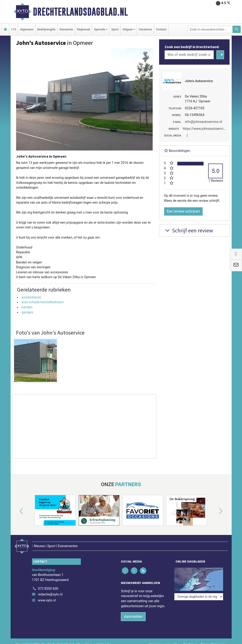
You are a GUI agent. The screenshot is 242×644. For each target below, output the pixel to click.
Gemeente (66, 29)
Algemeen (27, 29)
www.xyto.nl (47, 600)
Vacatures (146, 29)
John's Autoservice (199, 81)
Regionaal (83, 29)
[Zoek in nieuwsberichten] (210, 29)
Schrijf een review (188, 230)
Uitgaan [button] (128, 29)
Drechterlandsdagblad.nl (80, 12)
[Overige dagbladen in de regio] (199, 597)
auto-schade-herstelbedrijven (43, 302)
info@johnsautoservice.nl (204, 122)
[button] (16, 511)
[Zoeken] (237, 29)
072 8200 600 (48, 589)
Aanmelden (133, 617)
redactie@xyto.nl (50, 594)
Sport (115, 29)
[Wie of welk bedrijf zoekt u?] (189, 55)
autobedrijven (31, 297)
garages (27, 312)
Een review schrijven (184, 211)
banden (27, 307)
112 (14, 29)
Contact (161, 29)
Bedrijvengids (46, 29)
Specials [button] (100, 29)
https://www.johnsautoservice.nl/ (207, 129)
